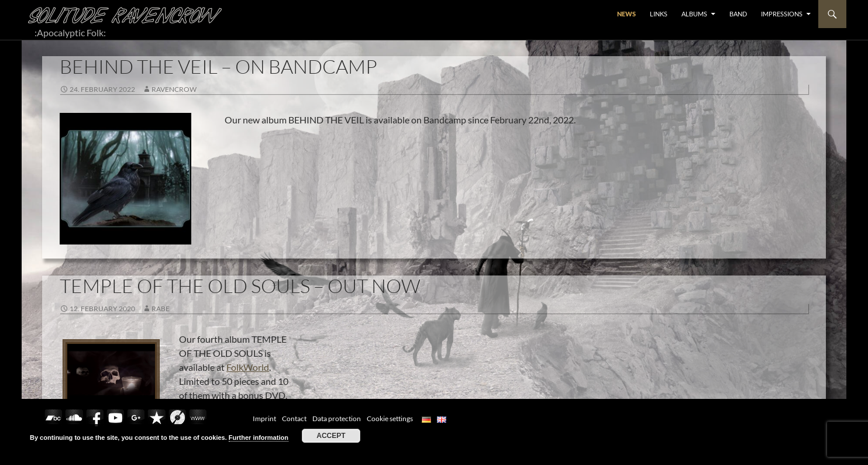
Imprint (264, 418)
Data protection (337, 418)
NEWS (626, 14)
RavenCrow (174, 89)
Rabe (161, 309)
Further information (259, 438)
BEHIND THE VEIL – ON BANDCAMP (218, 66)
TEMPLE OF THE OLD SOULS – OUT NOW (240, 286)
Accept (331, 436)
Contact (294, 418)
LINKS (659, 14)
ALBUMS (694, 14)
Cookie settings (390, 418)
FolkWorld (248, 367)
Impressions (782, 14)
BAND (738, 14)
